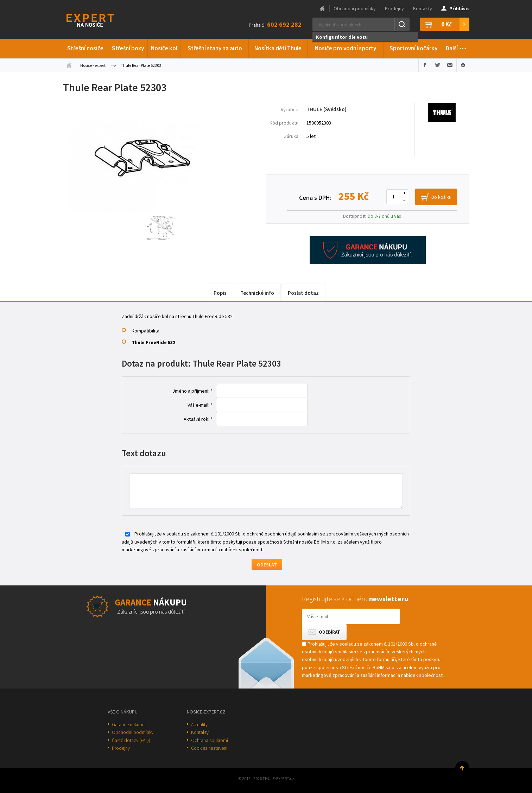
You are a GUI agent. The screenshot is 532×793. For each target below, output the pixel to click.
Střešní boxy (128, 48)
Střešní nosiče (85, 48)
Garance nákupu (128, 724)
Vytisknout (463, 65)
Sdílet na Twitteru (438, 65)
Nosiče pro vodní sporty (346, 48)
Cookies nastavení (209, 748)
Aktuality (199, 724)
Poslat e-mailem (450, 65)
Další (456, 47)
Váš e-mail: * (200, 405)
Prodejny (394, 8)
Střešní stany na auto (215, 48)
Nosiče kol (164, 48)
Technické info (257, 293)
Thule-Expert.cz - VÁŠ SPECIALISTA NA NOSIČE (99, 20)
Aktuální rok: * (198, 419)
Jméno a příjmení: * (192, 391)
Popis (220, 293)
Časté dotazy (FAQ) (131, 740)
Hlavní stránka (322, 9)
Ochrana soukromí (210, 740)
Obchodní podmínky (355, 8)
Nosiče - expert (93, 65)
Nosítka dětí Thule (278, 48)
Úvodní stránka (69, 65)
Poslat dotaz (303, 293)
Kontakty (423, 8)
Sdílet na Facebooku (425, 65)
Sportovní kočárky (413, 48)
